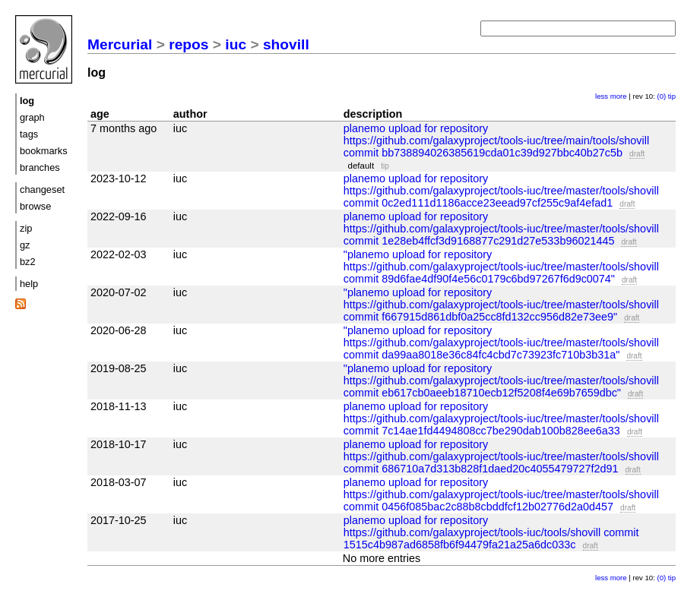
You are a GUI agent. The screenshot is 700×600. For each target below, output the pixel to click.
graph (32, 117)
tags (29, 134)
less (602, 96)
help (29, 284)
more (619, 96)
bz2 (28, 262)
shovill (286, 44)
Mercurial (120, 44)
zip (26, 228)
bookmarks (44, 151)
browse (35, 206)
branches (40, 167)
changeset (42, 189)
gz (25, 245)
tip (672, 96)
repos (188, 44)
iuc (236, 44)
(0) (661, 96)
